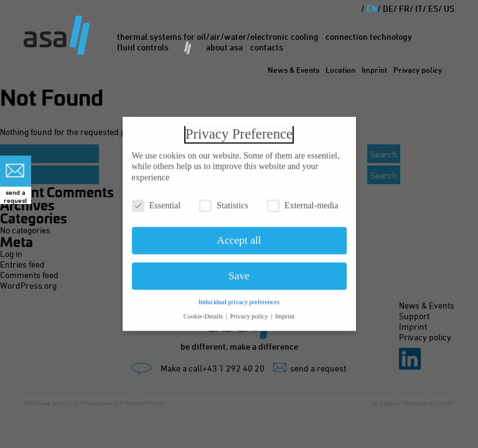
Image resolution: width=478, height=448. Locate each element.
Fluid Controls (143, 47)
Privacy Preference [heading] (239, 130)
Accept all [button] (239, 237)
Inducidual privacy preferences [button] (239, 298)
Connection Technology (369, 36)
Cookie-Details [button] (204, 313)
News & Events (293, 70)
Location (340, 70)
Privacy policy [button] (250, 313)
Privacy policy (418, 70)
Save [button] (239, 272)
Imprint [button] (285, 313)
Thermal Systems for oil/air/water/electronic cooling (218, 36)
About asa (224, 47)
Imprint (374, 70)
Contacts (267, 47)
